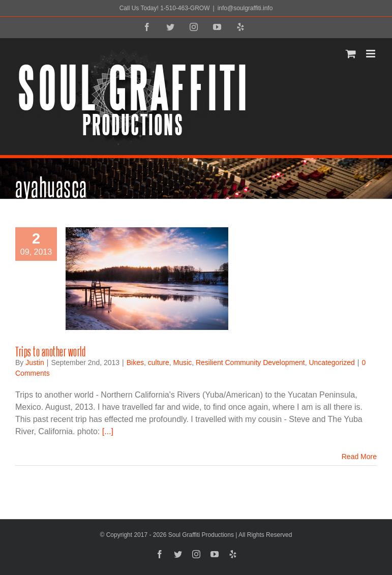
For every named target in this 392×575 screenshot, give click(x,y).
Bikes (135, 362)
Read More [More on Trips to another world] (359, 457)
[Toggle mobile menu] (371, 54)
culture (159, 362)
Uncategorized (331, 362)
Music (183, 362)
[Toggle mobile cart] (351, 54)
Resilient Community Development (250, 362)
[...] (108, 431)
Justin (35, 362)
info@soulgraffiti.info (245, 8)
